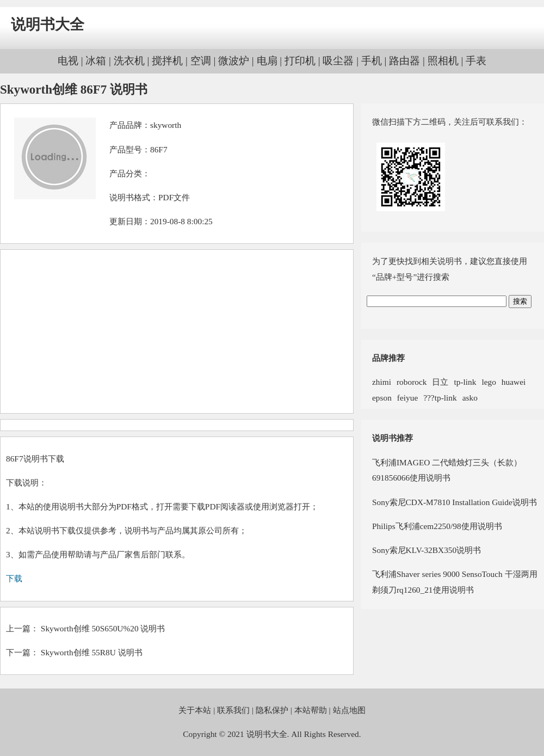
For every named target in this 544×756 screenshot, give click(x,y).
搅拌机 (167, 61)
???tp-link (440, 398)
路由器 (404, 61)
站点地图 (349, 710)
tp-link (465, 382)
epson (382, 398)
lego (489, 382)
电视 (68, 61)
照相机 (443, 61)
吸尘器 (338, 61)
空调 (201, 61)
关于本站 (195, 710)
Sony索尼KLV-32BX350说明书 (426, 550)
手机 (372, 61)
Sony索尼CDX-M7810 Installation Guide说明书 (455, 502)
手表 (476, 61)
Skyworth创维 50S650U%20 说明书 (103, 628)
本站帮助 (311, 710)
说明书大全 (48, 24)
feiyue (407, 398)
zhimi (382, 382)
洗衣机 (129, 61)
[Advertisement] (177, 331)
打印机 (300, 61)
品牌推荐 (388, 358)
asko (470, 398)
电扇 (267, 61)
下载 (14, 578)
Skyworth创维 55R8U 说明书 (92, 652)
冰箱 (96, 61)
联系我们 (233, 710)
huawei (514, 382)
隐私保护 (272, 710)
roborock (412, 382)
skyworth (166, 125)
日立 (440, 382)
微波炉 (234, 61)
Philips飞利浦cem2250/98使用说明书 (437, 526)
